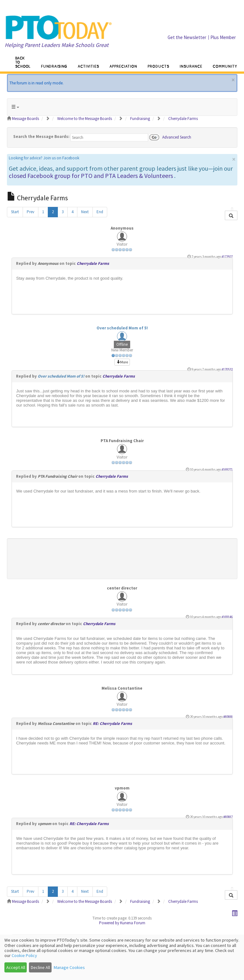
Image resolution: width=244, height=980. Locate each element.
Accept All (16, 967)
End (100, 212)
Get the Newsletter (187, 37)
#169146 (227, 617)
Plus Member (223, 37)
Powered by (109, 923)
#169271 (227, 470)
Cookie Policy (24, 955)
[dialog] (122, 957)
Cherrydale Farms (93, 263)
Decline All (40, 967)
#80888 (228, 717)
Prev (30, 212)
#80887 (228, 817)
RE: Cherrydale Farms (112, 724)
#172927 (227, 257)
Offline (122, 344)
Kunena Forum (133, 923)
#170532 (227, 369)
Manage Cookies (69, 967)
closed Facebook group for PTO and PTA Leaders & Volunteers (91, 176)
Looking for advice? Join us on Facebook (44, 158)
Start (15, 212)
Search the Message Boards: (41, 137)
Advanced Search (177, 137)
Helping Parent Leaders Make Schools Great (57, 45)
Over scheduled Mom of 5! (122, 328)
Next (85, 212)
